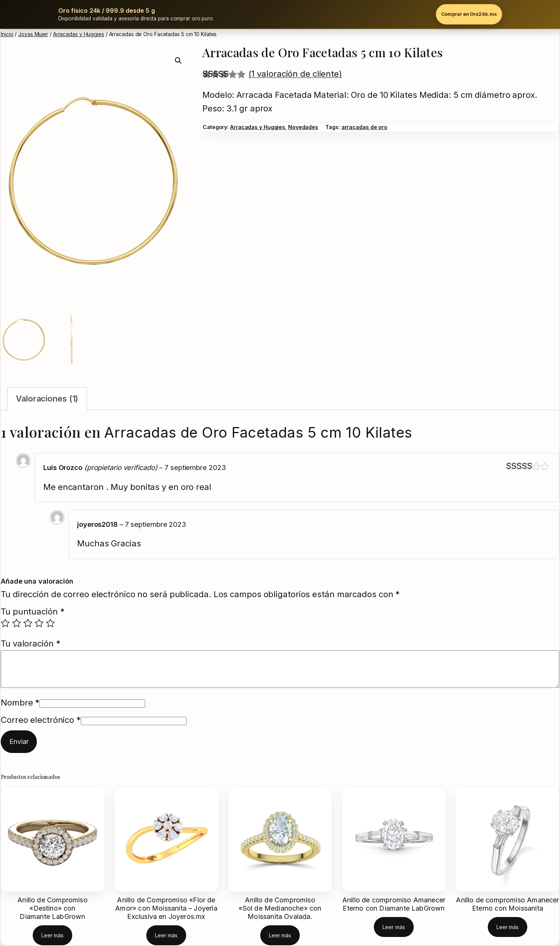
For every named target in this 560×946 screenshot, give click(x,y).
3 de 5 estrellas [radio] (28, 623)
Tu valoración (31, 643)
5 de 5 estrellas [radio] (50, 623)
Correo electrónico (41, 720)
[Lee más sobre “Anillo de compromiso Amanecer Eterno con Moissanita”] (508, 927)
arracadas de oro (364, 127)
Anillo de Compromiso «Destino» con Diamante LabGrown (52, 908)
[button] (178, 61)
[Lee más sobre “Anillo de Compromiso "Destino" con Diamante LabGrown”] (52, 935)
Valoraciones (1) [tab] (47, 398)
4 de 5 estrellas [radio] (39, 623)
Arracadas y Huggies (79, 34)
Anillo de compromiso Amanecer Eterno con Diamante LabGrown (394, 904)
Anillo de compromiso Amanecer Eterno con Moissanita (507, 904)
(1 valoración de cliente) (295, 74)
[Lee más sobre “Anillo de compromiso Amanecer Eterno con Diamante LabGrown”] (394, 927)
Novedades (303, 127)
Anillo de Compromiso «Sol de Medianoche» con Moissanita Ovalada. (280, 908)
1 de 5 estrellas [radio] (5, 623)
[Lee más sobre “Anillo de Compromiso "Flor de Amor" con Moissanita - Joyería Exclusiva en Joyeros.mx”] (166, 935)
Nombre (20, 703)
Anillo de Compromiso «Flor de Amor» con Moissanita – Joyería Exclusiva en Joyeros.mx (166, 908)
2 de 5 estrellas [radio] (17, 623)
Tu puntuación (33, 611)
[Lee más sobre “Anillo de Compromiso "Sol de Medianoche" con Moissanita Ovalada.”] (280, 935)
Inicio (7, 34)
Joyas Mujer (33, 34)
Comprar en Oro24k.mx (469, 14)
